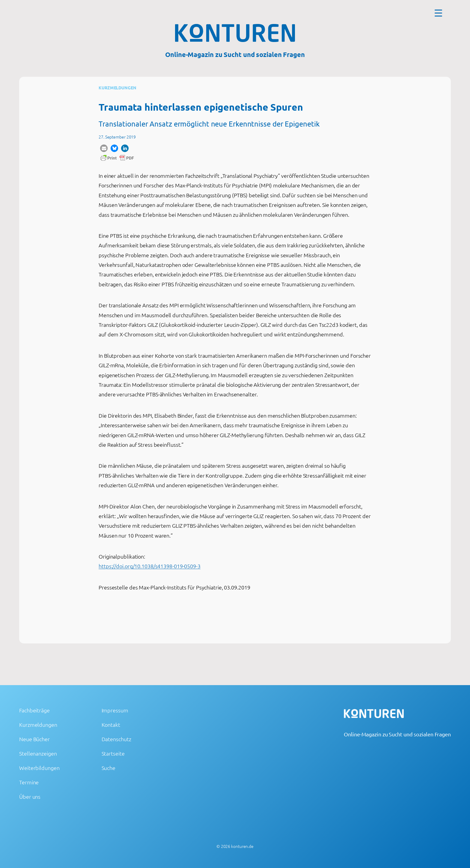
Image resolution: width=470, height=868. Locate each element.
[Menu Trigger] (438, 13)
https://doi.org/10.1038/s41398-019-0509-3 (150, 566)
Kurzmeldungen (117, 88)
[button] (104, 148)
